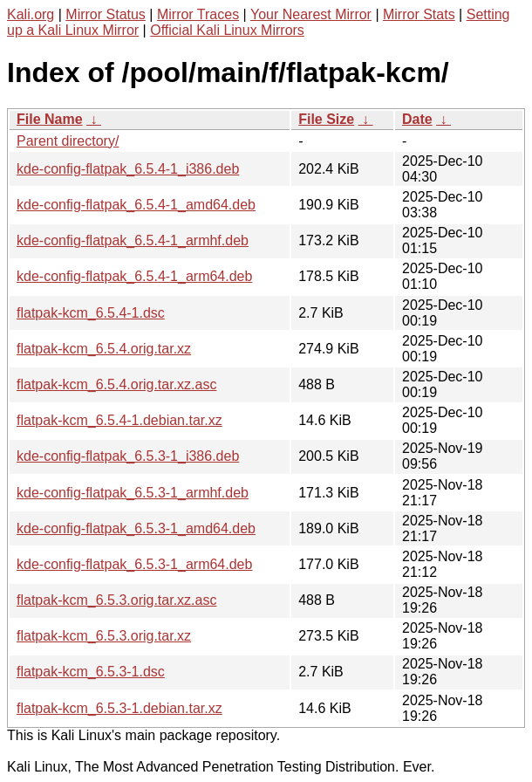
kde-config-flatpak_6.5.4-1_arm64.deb (134, 276)
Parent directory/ (68, 141)
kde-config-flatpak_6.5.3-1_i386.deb (128, 456)
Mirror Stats (419, 14)
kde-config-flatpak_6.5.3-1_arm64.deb (134, 564)
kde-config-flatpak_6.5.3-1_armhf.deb (133, 493)
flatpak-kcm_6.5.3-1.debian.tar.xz (119, 708)
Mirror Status (106, 14)
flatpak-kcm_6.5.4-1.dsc (91, 313)
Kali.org (31, 14)
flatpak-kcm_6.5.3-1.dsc (91, 672)
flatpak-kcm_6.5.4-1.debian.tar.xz (119, 420)
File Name (50, 119)
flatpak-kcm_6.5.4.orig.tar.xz (104, 349)
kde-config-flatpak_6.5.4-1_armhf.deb (133, 240)
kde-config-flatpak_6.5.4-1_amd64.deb (136, 205)
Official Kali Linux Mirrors (227, 30)
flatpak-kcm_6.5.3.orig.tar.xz (104, 636)
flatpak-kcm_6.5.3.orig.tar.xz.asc (116, 600)
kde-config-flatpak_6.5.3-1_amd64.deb (136, 528)
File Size (326, 119)
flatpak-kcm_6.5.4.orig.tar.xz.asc (116, 384)
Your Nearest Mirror (311, 14)
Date (417, 119)
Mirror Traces (198, 14)
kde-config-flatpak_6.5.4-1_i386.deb (128, 169)
